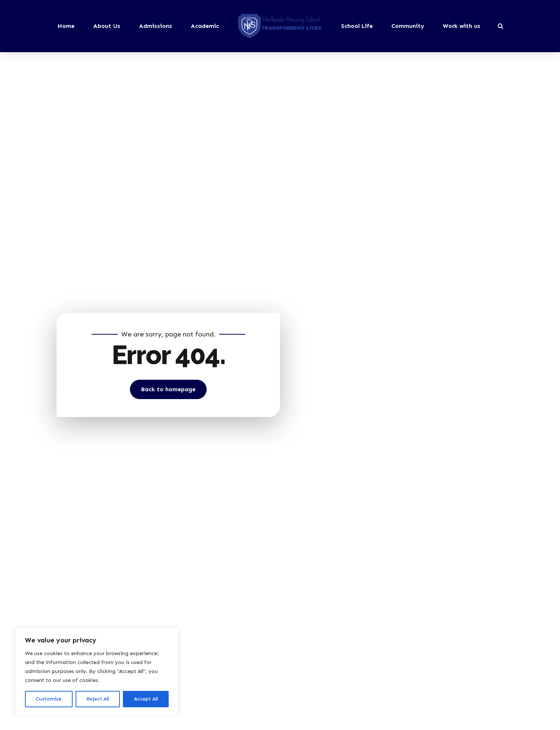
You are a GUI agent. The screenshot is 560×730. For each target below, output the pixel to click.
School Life (357, 26)
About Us (107, 26)
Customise (49, 699)
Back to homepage (168, 389)
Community (408, 26)
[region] (97, 671)
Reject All (98, 699)
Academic (205, 26)
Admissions (155, 26)
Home (66, 26)
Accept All (146, 699)
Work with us (462, 26)
